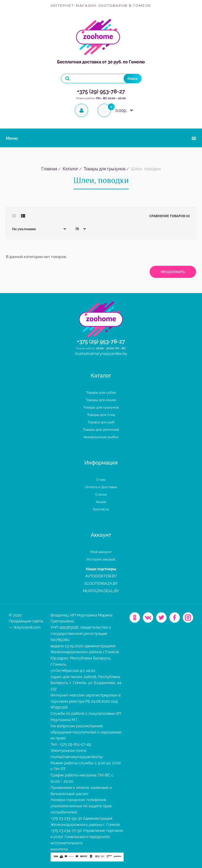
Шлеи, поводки (145, 169)
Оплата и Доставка (101, 487)
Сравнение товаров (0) (170, 216)
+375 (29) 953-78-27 (101, 91)
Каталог (70, 169)
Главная (49, 169)
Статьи (101, 494)
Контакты (101, 509)
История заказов (101, 559)
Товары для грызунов (104, 169)
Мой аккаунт (101, 552)
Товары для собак (101, 393)
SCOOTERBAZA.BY (101, 583)
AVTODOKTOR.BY (101, 576)
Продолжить (173, 272)
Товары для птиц (101, 415)
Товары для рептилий (101, 430)
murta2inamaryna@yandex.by (101, 354)
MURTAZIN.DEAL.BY (101, 591)
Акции (101, 502)
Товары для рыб (101, 422)
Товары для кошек (101, 400)
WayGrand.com (27, 627)
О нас (101, 480)
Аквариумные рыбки (101, 437)
